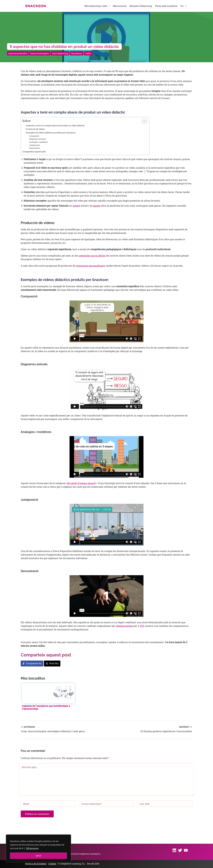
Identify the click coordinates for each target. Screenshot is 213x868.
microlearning (60, 53)
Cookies (52, 864)
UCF (142, 626)
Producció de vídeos (35, 129)
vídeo (88, 53)
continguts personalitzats (90, 266)
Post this (54, 663)
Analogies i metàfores (38, 142)
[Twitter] (180, 850)
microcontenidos (18, 53)
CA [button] (183, 6)
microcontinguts (40, 53)
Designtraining (125, 626)
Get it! (38, 856)
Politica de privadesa (36, 864)
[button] (109, 6)
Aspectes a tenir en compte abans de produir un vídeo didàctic (55, 126)
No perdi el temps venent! (82, 483)
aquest (76, 206)
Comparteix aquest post (34, 152)
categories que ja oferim (92, 256)
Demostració (34, 148)
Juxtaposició (35, 145)
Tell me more (32, 848)
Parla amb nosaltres (166, 6)
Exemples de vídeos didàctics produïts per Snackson (51, 133)
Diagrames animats (37, 139)
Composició (34, 136)
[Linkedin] (174, 850)
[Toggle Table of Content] (143, 121)
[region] (38, 848)
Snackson (77, 53)
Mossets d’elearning (141, 6)
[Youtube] (186, 850)
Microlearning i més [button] (97, 6)
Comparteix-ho (34, 663)
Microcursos (120, 6)
